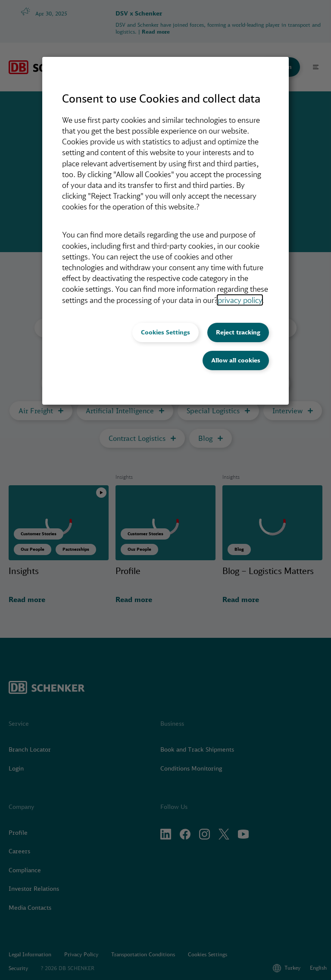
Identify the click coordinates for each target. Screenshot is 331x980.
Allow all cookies (236, 360)
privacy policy (240, 300)
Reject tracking (238, 332)
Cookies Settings (165, 332)
